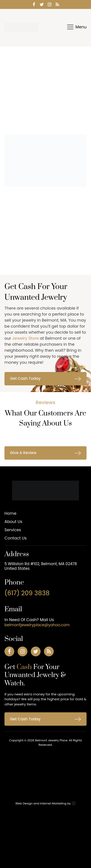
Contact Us (16, 538)
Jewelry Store (26, 338)
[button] (45, 379)
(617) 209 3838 (27, 593)
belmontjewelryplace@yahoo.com (37, 625)
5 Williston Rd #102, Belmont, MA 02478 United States (41, 566)
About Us (13, 522)
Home (10, 513)
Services (13, 530)
